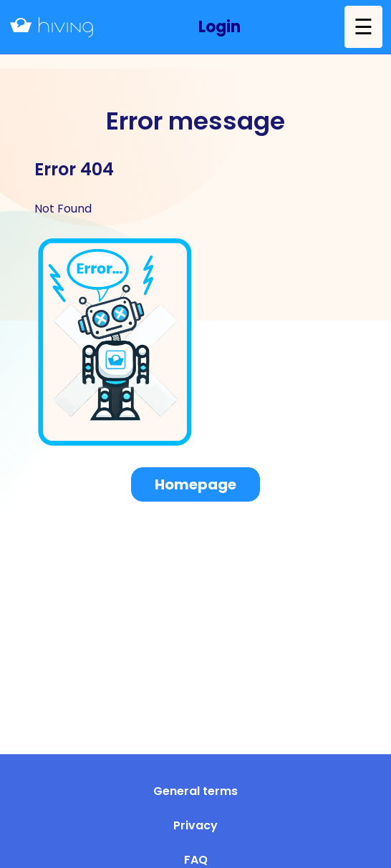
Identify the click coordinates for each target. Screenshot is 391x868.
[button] (219, 27)
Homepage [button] (195, 484)
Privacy (195, 825)
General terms (195, 791)
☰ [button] (363, 27)
